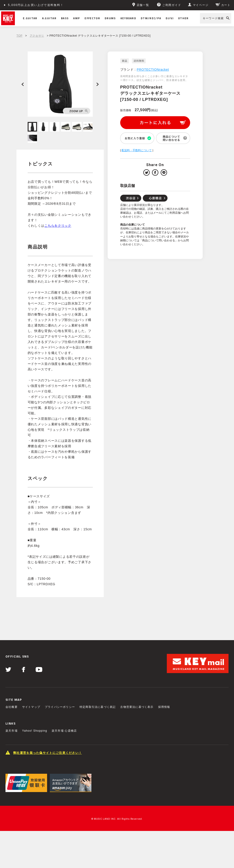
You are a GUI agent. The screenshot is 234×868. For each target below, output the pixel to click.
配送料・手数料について (137, 150)
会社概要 (12, 707)
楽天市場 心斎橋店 (64, 731)
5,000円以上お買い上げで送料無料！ (36, 5)
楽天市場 (12, 731)
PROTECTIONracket (153, 70)
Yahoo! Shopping (35, 731)
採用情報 (164, 707)
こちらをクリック (58, 226)
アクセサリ (37, 36)
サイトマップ (31, 707)
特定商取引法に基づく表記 (98, 707)
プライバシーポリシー (60, 707)
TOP (19, 36)
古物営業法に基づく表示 (137, 707)
